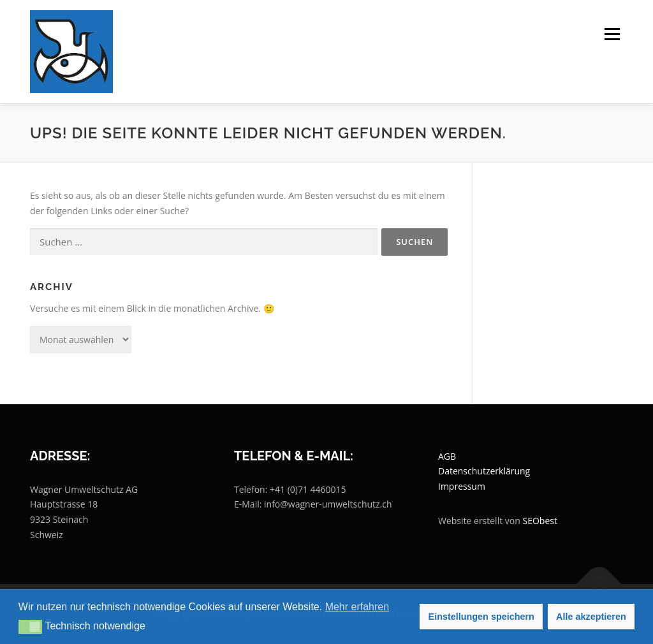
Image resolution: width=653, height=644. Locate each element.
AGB (447, 456)
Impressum (462, 486)
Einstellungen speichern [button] (481, 617)
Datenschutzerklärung (484, 471)
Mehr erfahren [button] (357, 607)
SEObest (539, 521)
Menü (612, 34)
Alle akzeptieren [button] (591, 617)
